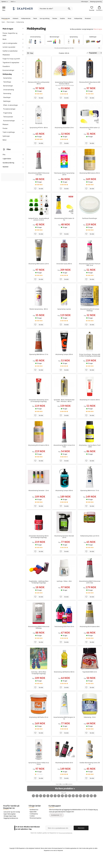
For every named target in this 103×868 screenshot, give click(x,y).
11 (70, 807)
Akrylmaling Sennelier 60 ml (64, 774)
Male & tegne (98, 29)
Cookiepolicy (34, 825)
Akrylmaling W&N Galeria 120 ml (39, 275)
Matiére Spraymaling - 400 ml (39, 320)
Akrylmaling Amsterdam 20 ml (64, 139)
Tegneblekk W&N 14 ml (90, 683)
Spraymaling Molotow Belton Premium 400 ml (64, 94)
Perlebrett (88, 18)
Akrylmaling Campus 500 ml (64, 502)
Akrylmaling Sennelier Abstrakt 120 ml (64, 548)
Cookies (32, 827)
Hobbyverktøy (78, 18)
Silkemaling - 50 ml (90, 729)
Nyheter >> (5, 2)
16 (88, 807)
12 (73, 807)
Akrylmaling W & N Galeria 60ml (90, 638)
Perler (70, 18)
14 (80, 807)
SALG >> (13, 2)
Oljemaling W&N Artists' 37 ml (90, 502)
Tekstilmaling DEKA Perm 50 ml (64, 638)
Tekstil (35, 18)
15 (84, 807)
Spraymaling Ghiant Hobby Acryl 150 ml (39, 775)
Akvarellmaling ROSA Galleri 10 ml (64, 230)
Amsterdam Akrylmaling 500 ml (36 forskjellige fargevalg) (39, 548)
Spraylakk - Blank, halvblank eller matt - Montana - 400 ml (64, 412)
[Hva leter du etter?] (55, 9)
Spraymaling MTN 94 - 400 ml (39, 139)
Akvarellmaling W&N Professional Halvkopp (39, 639)
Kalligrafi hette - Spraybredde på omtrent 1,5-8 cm (39, 230)
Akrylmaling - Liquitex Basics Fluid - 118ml (90, 457)
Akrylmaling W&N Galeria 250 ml (90, 184)
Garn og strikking (45, 18)
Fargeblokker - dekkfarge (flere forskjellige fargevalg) (39, 593)
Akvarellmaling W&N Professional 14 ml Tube (90, 593)
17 (91, 807)
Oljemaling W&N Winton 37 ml (39, 366)
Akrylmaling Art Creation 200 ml (90, 411)
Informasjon (84, 2)
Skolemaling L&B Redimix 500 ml (64, 683)
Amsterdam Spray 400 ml (64, 275)
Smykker (62, 18)
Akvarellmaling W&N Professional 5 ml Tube (39, 185)
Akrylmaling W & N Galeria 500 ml (39, 456)
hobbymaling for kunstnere (14, 362)
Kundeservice (34, 821)
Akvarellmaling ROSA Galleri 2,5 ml (90, 140)
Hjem (3, 22)
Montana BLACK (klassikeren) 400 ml (90, 94)
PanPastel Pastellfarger (90, 230)
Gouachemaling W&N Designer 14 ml (64, 729)
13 (77, 807)
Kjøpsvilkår (33, 823)
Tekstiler (55, 18)
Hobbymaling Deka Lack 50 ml (90, 547)
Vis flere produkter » (65, 800)
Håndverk (15, 18)
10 (66, 807)
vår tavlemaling (10, 237)
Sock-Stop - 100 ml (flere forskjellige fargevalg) (39, 684)
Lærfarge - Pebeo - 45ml (64, 593)
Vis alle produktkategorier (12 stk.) (64, 59)
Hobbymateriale (26, 18)
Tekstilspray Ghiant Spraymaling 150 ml (64, 185)
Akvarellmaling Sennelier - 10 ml (39, 502)
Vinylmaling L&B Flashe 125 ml (39, 729)
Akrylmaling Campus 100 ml (64, 366)
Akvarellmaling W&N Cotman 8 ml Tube (64, 457)
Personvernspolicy (35, 829)
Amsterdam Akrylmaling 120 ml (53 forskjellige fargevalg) (39, 412)
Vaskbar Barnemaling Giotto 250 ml (90, 775)
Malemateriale (6, 18)
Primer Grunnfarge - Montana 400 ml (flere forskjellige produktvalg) (90, 367)
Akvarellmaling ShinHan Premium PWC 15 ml (90, 276)
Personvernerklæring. (65, 844)
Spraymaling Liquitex (64, 320)
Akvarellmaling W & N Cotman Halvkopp (90, 321)
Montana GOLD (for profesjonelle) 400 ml (39, 94)
